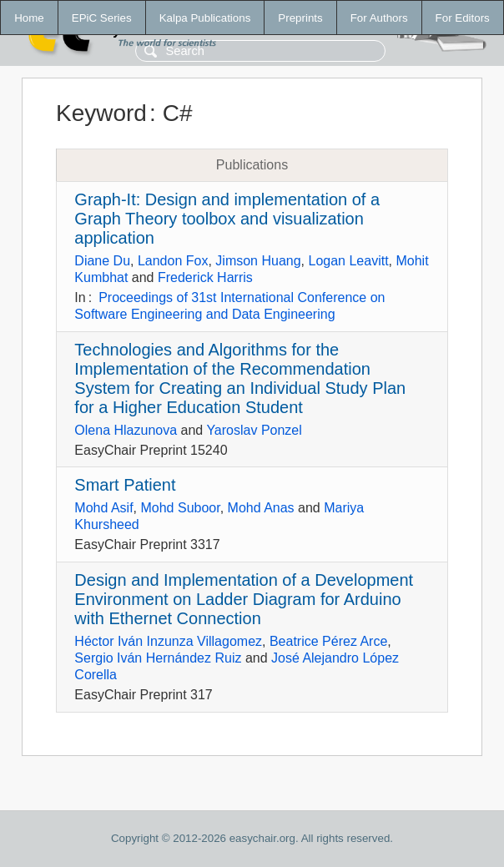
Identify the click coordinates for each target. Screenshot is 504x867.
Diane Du (102, 261)
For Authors (379, 18)
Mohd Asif (103, 508)
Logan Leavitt (349, 261)
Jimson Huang (258, 261)
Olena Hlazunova (126, 430)
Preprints (300, 18)
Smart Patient (125, 485)
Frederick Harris (205, 277)
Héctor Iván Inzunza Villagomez (168, 641)
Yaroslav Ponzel (254, 430)
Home (29, 18)
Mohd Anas (261, 508)
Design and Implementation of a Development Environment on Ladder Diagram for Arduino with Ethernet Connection (244, 599)
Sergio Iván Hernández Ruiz (158, 658)
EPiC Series (102, 18)
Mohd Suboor (180, 508)
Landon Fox (173, 261)
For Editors (463, 18)
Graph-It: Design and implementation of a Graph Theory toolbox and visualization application (227, 219)
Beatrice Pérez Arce (328, 641)
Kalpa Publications (205, 18)
